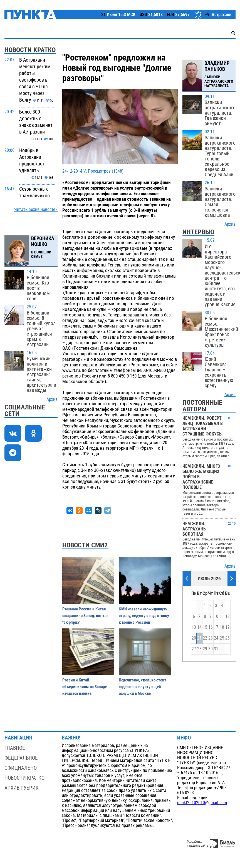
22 (205, 638)
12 (227, 617)
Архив (52, 399)
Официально (21, 768)
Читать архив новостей (36, 210)
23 (211, 638)
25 (222, 638)
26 (227, 638)
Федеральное (21, 758)
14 (199, 627)
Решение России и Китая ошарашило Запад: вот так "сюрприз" (86, 616)
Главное (15, 748)
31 (216, 649)
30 (211, 649)
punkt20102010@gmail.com (202, 803)
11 (222, 617)
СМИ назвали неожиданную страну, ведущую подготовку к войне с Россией (144, 616)
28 (199, 649)
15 (205, 627)
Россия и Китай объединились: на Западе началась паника (85, 687)
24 (216, 638)
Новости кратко (24, 778)
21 (199, 638)
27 (194, 649)
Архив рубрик (22, 788)
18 (222, 627)
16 (211, 627)
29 (205, 649)
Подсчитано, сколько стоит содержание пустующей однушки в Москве (143, 687)
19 (227, 627)
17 (216, 627)
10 (216, 617)
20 (194, 638)
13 (194, 627)
